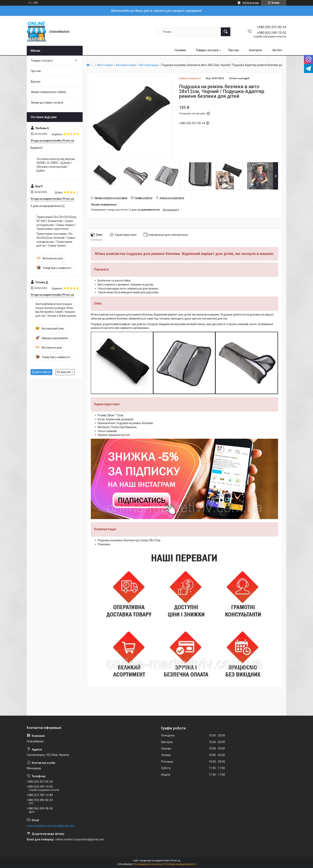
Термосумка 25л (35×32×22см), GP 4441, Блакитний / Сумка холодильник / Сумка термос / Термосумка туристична (57, 223)
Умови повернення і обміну (49, 92)
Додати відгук (41, 372)
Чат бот (277, 50)
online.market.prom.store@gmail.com (51, 826)
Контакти (256, 50)
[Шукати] (226, 32)
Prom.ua (176, 861)
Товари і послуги (207, 50)
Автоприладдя (149, 65)
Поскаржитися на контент (149, 864)
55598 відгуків (251, 3)
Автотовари (105, 65)
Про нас (234, 50)
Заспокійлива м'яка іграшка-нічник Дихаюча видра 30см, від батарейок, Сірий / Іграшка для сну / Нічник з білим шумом (56, 310)
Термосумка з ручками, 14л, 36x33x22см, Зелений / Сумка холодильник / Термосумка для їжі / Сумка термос (56, 240)
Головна (180, 50)
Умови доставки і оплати (47, 103)
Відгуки (36, 82)
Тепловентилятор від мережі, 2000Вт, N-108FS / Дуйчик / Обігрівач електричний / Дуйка (56, 165)
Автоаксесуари (126, 65)
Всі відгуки (64, 372)
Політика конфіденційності (180, 864)
